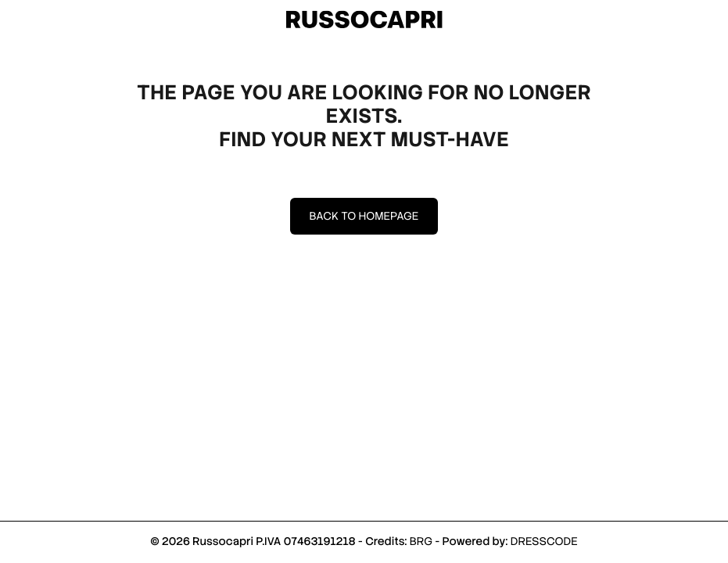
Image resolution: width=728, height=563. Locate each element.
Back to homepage (364, 217)
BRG (421, 542)
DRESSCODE (544, 542)
